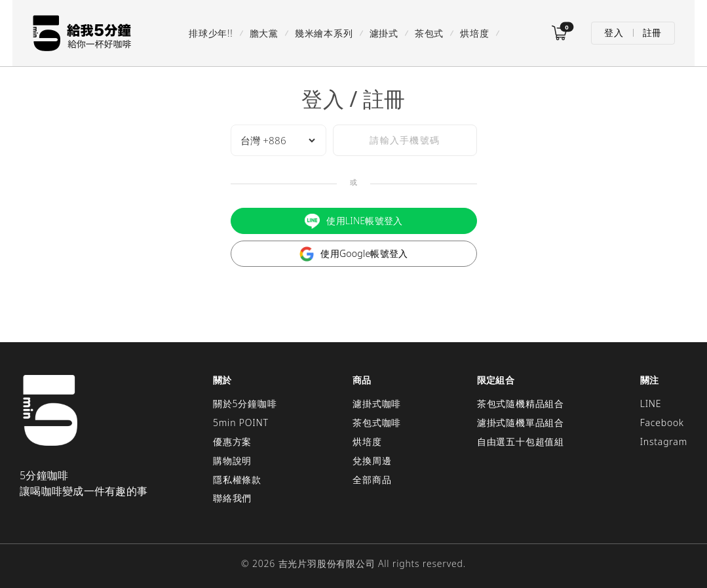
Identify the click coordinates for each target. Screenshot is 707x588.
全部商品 (372, 478)
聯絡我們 (232, 497)
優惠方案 (232, 440)
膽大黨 (263, 32)
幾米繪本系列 (323, 32)
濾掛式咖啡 (377, 403)
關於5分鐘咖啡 (245, 403)
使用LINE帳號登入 (354, 220)
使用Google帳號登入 (354, 253)
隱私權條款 (237, 478)
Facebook (662, 422)
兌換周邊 (372, 459)
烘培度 (474, 32)
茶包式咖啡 (377, 422)
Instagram (664, 440)
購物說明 (232, 459)
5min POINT (241, 422)
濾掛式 (383, 32)
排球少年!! (210, 32)
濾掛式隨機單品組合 (521, 422)
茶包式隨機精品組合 (521, 403)
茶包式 (429, 32)
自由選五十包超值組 (521, 440)
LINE (651, 403)
